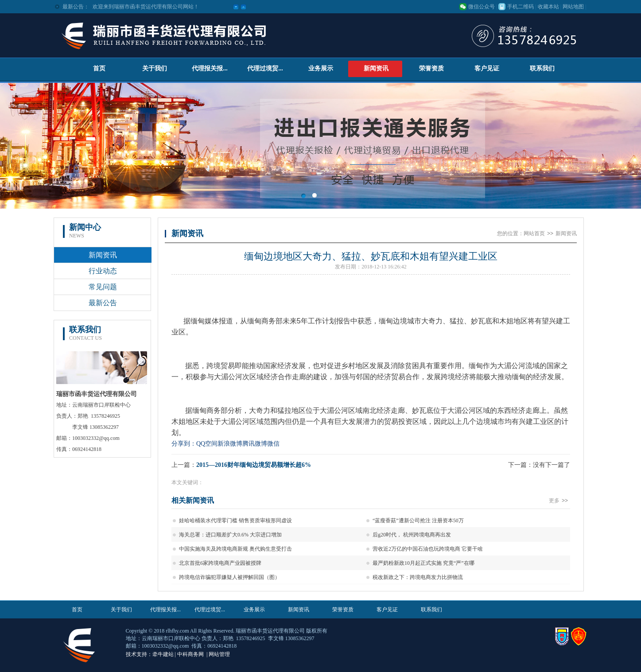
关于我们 (155, 68)
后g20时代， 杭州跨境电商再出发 (412, 535)
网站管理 (219, 654)
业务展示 (321, 68)
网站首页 (534, 233)
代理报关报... (210, 68)
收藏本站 (548, 7)
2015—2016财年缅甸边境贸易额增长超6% (254, 465)
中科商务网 (190, 654)
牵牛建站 (163, 654)
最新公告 (103, 303)
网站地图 (573, 7)
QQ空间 (207, 444)
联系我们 (542, 68)
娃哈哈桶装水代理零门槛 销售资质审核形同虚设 (235, 521)
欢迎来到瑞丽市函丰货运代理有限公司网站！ (146, 7)
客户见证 (487, 68)
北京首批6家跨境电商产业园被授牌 (220, 563)
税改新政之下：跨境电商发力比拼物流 (418, 577)
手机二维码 (521, 7)
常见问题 (103, 287)
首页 (99, 68)
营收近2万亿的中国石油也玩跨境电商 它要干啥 (428, 549)
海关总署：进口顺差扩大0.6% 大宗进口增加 (230, 535)
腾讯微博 (255, 444)
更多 (559, 501)
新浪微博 (230, 444)
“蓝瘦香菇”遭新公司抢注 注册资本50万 (418, 521)
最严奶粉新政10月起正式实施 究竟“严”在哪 (423, 563)
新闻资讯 (376, 68)
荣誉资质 (431, 68)
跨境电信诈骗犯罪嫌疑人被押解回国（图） (229, 577)
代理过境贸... (265, 68)
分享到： (184, 444)
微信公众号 (482, 7)
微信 (273, 444)
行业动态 (103, 271)
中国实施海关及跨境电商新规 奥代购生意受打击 (235, 549)
